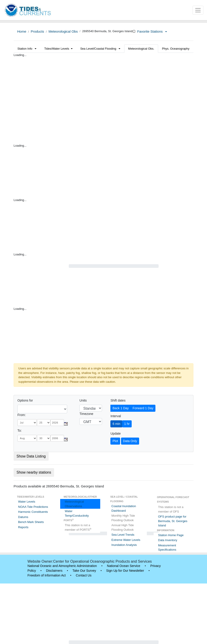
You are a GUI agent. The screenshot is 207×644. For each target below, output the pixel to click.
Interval (116, 416)
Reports (23, 527)
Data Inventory (168, 540)
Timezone (86, 414)
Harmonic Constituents (33, 512)
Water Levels (27, 502)
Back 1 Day (121, 408)
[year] (57, 423)
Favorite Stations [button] (152, 31)
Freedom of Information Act (47, 575)
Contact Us (84, 575)
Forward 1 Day (143, 408)
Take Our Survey (84, 571)
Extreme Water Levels (126, 540)
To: (20, 431)
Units (83, 400)
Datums (23, 517)
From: (22, 415)
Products (37, 31)
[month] (27, 423)
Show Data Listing (31, 456)
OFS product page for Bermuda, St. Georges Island (173, 521)
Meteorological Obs (63, 31)
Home (22, 31)
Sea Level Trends (123, 535)
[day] (44, 423)
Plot (115, 441)
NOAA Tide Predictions (33, 507)
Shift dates (118, 400)
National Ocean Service (124, 566)
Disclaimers (54, 571)
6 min (116, 424)
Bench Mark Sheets (31, 522)
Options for (25, 400)
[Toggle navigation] (198, 10)
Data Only (130, 441)
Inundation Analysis (124, 545)
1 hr (127, 424)
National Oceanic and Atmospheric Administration (62, 566)
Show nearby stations (34, 472)
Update (115, 433)
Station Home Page (171, 535)
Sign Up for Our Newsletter (125, 571)
